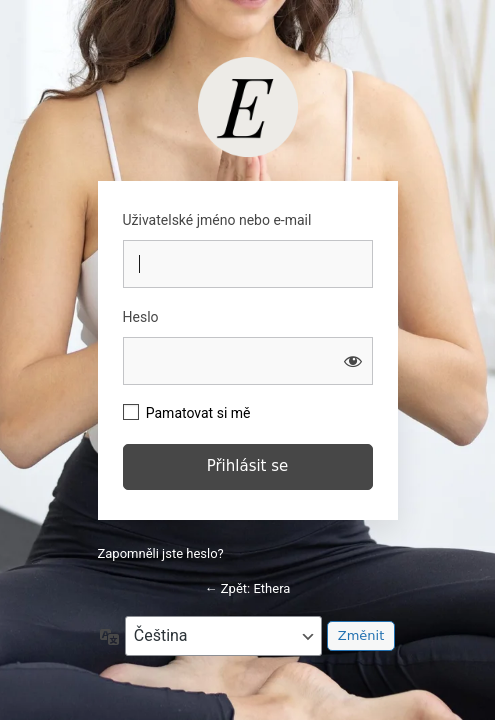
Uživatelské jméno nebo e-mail (217, 220)
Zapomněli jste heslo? (161, 553)
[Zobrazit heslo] (353, 361)
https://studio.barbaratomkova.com (248, 107)
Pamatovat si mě (198, 413)
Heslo (141, 317)
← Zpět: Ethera (248, 588)
